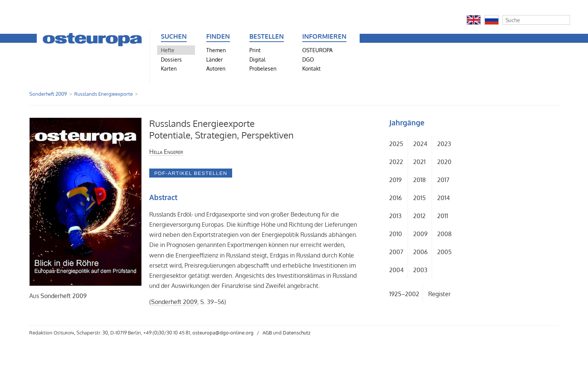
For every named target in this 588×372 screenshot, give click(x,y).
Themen (216, 50)
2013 (395, 216)
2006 (420, 252)
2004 (396, 270)
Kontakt (311, 68)
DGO (308, 59)
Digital (257, 59)
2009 (420, 234)
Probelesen (263, 68)
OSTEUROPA (317, 50)
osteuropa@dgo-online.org (223, 333)
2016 (395, 198)
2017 (443, 180)
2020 (444, 162)
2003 (420, 270)
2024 (420, 144)
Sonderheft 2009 (48, 94)
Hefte (168, 50)
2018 (419, 180)
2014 (443, 198)
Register (439, 294)
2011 (443, 216)
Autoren (216, 68)
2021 (419, 162)
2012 (419, 216)
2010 (396, 234)
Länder (214, 59)
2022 (396, 162)
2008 (444, 234)
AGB (267, 333)
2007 (396, 252)
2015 (419, 198)
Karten (169, 68)
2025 (396, 144)
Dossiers (171, 59)
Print (255, 50)
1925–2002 (404, 294)
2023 (444, 144)
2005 (444, 252)
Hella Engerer (166, 152)
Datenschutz (297, 333)
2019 (395, 180)
